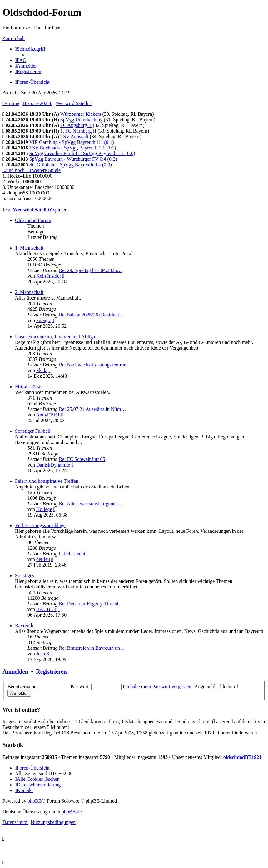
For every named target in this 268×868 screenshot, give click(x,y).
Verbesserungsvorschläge (40, 525)
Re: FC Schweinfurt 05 (82, 459)
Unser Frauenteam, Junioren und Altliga (55, 337)
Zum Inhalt (14, 38)
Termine (11, 103)
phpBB (35, 801)
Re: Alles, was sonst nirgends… (91, 504)
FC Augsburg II (76, 125)
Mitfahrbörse (28, 387)
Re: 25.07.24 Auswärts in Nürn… (92, 409)
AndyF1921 (48, 415)
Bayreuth (24, 626)
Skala (42, 370)
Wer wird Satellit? (74, 103)
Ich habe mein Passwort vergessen (157, 686)
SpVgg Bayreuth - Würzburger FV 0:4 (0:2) (73, 159)
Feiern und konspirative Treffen (47, 481)
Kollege (44, 509)
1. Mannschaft (29, 248)
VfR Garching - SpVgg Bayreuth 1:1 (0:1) (72, 142)
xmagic (44, 320)
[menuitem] (21, 60)
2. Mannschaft (29, 292)
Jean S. (43, 654)
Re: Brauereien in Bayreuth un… (92, 648)
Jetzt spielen (35, 210)
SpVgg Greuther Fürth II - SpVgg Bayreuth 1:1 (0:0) (82, 153)
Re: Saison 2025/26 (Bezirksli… (91, 315)
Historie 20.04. (37, 103)
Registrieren (51, 671)
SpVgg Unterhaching (82, 120)
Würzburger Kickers (81, 114)
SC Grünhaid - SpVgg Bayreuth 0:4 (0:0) (71, 165)
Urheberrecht (72, 554)
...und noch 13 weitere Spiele (32, 170)
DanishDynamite (53, 465)
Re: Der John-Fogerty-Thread (88, 604)
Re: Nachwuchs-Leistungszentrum (93, 365)
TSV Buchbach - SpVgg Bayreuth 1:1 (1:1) (73, 148)
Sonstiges (25, 575)
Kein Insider (49, 276)
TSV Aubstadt (74, 136)
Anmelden (15, 671)
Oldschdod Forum (33, 220)
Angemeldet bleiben (218, 686)
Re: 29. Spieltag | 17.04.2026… (90, 270)
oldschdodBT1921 (243, 757)
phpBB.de (72, 812)
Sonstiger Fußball (33, 431)
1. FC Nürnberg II (78, 131)
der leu (43, 559)
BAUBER (46, 609)
